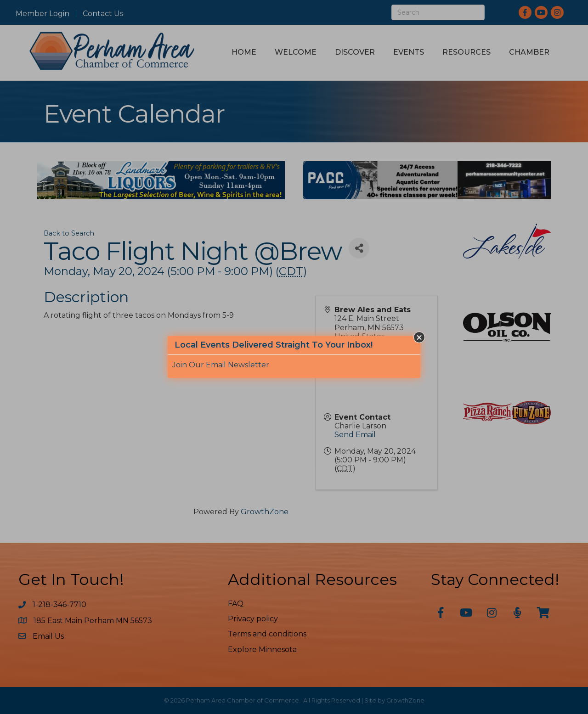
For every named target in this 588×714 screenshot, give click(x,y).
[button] (419, 337)
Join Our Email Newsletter (221, 365)
